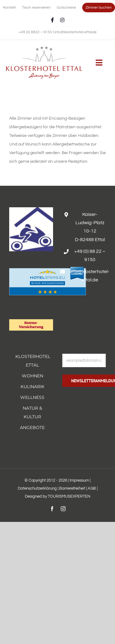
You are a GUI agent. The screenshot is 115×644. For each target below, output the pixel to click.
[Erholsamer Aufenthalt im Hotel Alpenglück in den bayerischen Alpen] (44, 48)
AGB (92, 488)
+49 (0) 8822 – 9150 (36, 32)
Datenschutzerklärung (37, 488)
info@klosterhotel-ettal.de (76, 32)
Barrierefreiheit (72, 488)
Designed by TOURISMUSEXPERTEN (58, 496)
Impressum (79, 480)
